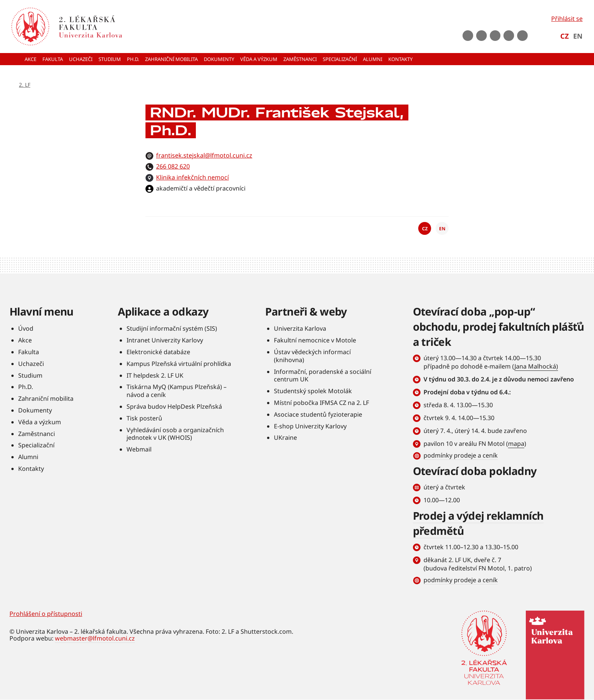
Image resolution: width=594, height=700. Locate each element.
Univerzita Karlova (300, 328)
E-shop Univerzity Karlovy (310, 426)
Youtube (481, 36)
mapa (516, 444)
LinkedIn (509, 36)
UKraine (285, 437)
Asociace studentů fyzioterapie (318, 414)
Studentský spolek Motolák (313, 391)
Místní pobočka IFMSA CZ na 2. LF (321, 403)
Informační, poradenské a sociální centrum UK (323, 376)
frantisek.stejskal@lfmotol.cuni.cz (204, 155)
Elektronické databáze (158, 352)
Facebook (468, 36)
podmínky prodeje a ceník (461, 455)
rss (522, 36)
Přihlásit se (567, 19)
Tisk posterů (144, 418)
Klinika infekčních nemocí (192, 177)
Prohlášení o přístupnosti (46, 614)
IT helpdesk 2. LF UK (155, 375)
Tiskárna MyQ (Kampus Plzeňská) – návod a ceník (177, 391)
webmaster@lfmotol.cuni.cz (95, 638)
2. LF (25, 85)
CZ (564, 36)
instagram (495, 36)
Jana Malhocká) (536, 366)
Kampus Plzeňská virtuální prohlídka (179, 364)
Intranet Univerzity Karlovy (165, 340)
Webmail (139, 449)
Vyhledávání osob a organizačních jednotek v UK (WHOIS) (175, 434)
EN (578, 36)
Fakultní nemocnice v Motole (315, 340)
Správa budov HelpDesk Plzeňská (174, 406)
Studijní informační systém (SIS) (172, 328)
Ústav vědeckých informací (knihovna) (312, 356)
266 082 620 (173, 166)
